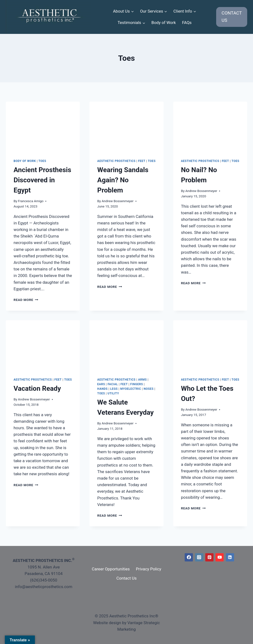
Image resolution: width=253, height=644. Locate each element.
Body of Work (164, 23)
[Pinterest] (209, 557)
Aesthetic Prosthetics (116, 161)
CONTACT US (232, 17)
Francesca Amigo (31, 201)
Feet (142, 161)
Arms (142, 380)
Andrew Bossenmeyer (118, 201)
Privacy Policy (149, 569)
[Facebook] (189, 557)
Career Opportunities (111, 569)
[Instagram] (199, 557)
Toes (42, 161)
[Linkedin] (230, 557)
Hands (102, 389)
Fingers (137, 384)
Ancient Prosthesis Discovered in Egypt (42, 180)
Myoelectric (131, 389)
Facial (113, 384)
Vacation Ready (37, 388)
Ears (101, 384)
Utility (113, 393)
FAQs (187, 23)
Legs (114, 389)
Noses (149, 389)
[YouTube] (220, 557)
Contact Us (126, 578)
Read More (26, 300)
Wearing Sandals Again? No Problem (123, 180)
